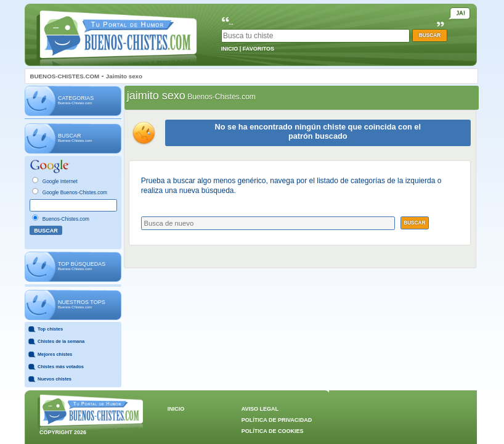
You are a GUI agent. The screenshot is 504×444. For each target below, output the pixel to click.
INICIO (230, 49)
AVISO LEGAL (260, 409)
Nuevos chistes (55, 379)
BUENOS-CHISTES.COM (65, 76)
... (231, 23)
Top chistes (50, 329)
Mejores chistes (55, 354)
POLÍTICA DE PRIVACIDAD (277, 420)
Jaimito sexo (124, 76)
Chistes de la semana (61, 341)
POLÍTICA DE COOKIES (273, 431)
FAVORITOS (258, 49)
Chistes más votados (61, 367)
